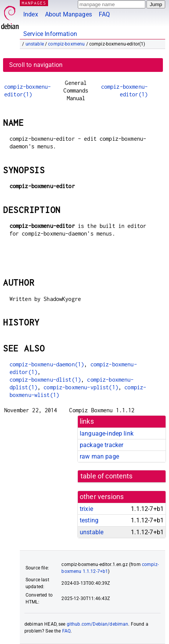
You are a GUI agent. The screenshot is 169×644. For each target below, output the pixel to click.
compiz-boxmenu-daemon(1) (47, 364)
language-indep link (107, 433)
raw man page (99, 456)
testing (89, 520)
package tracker (101, 445)
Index (31, 14)
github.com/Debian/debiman (98, 624)
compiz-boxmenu (66, 44)
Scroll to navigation (36, 65)
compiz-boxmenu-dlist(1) (45, 380)
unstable (35, 44)
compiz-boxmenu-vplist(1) (81, 387)
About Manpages (68, 14)
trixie (86, 509)
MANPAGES (34, 3)
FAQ (104, 14)
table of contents (107, 476)
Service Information (50, 34)
